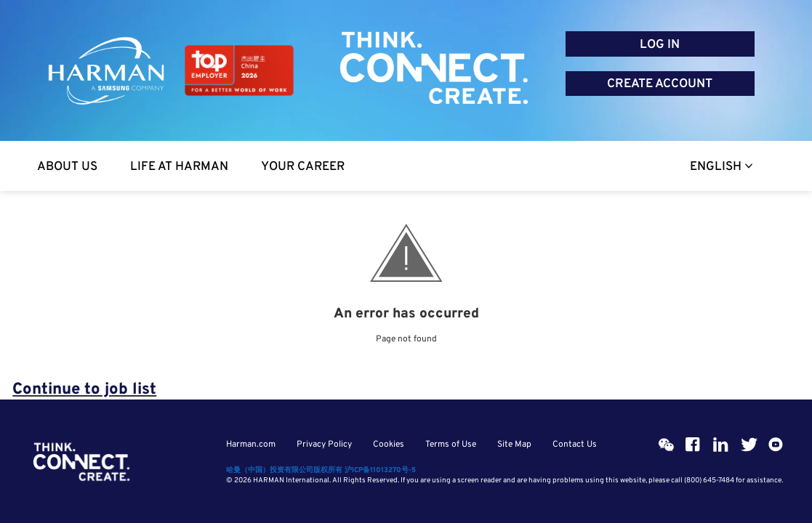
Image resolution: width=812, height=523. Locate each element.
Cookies (389, 445)
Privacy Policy (324, 445)
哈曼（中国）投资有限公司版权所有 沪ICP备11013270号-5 (321, 470)
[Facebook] (693, 445)
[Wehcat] (665, 445)
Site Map (514, 445)
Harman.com (251, 445)
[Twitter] (748, 445)
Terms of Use (451, 445)
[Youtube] (776, 445)
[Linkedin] (720, 445)
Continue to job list (84, 390)
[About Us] (68, 166)
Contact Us (575, 445)
